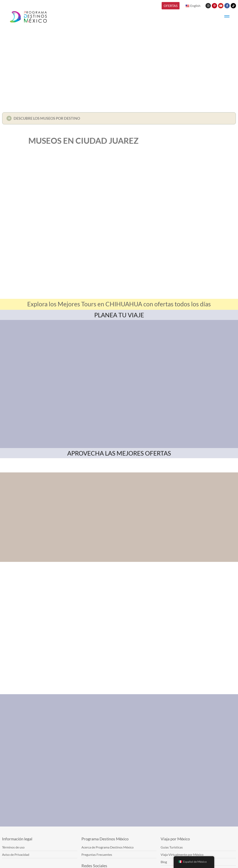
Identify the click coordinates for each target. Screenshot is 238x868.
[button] (119, 119)
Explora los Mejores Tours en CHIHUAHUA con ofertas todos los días (119, 304)
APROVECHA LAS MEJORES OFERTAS (119, 453)
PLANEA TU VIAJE (119, 315)
